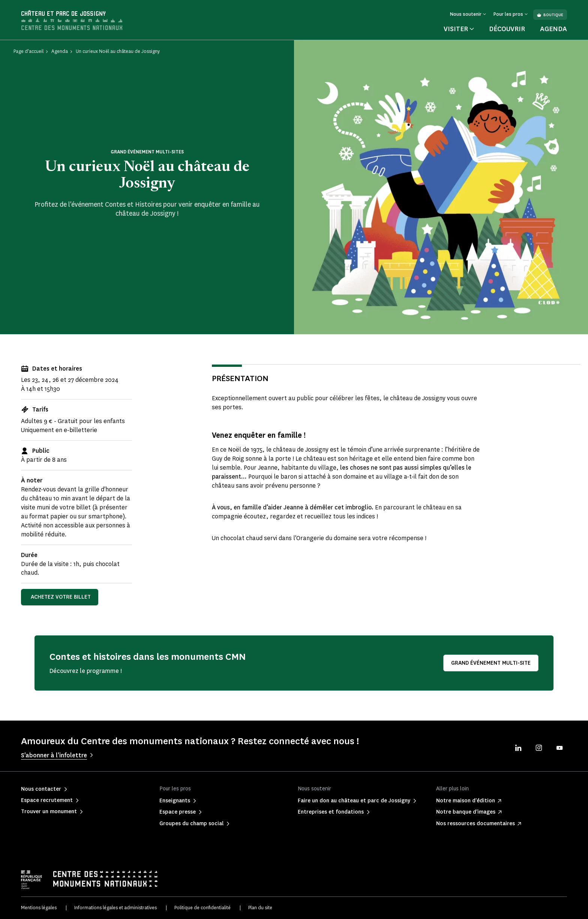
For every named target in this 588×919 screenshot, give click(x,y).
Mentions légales (39, 908)
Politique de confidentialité (202, 908)
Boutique (550, 15)
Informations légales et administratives (115, 908)
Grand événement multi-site (491, 663)
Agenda (553, 29)
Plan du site (260, 908)
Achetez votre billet (61, 597)
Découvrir (507, 29)
